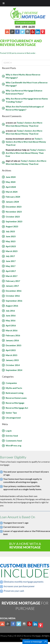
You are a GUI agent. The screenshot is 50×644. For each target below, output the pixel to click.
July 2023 (10, 231)
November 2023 (14, 212)
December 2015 (14, 345)
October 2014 (13, 365)
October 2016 (13, 296)
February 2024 (13, 197)
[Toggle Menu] (4, 3)
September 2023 (14, 221)
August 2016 (12, 306)
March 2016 (12, 330)
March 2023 (12, 251)
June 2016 (11, 315)
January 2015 (12, 360)
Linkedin (35, 624)
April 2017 (11, 271)
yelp (30, 624)
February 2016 (13, 335)
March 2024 (12, 192)
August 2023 (12, 226)
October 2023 (13, 217)
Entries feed (12, 436)
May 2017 (11, 266)
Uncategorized (13, 418)
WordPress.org (13, 445)
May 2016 (11, 320)
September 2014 (14, 370)
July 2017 (10, 256)
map (41, 625)
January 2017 (12, 286)
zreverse (21, 53)
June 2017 (11, 261)
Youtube (2, 624)
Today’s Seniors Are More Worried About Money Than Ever (26, 142)
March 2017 (12, 276)
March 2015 (12, 355)
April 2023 (11, 246)
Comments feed (14, 441)
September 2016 (14, 301)
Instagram (24, 624)
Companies (11, 383)
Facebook (13, 624)
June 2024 (11, 177)
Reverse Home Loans (16, 398)
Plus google (8, 624)
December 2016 (14, 291)
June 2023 (11, 236)
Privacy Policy (7, 636)
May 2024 (11, 182)
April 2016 (11, 325)
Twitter (19, 624)
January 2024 (12, 202)
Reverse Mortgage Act (17, 408)
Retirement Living (15, 393)
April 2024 (11, 187)
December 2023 (14, 207)
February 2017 (13, 281)
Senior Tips (11, 413)
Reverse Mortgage (15, 403)
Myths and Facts (14, 388)
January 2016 (12, 340)
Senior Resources (25, 23)
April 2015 (11, 350)
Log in (9, 431)
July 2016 (10, 311)
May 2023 (11, 241)
